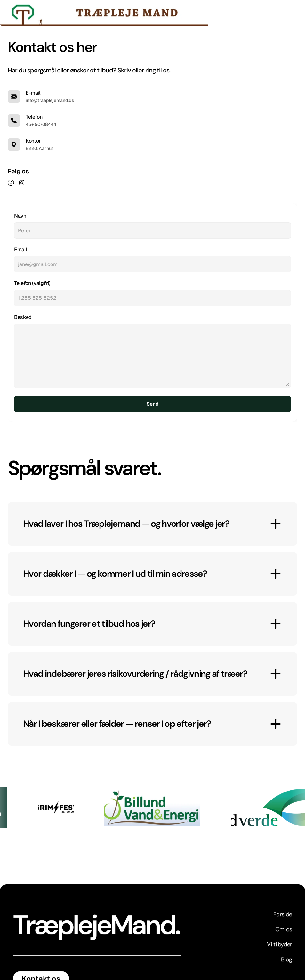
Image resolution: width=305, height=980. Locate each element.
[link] (11, 183)
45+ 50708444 (41, 124)
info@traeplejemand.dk (50, 100)
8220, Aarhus (40, 148)
